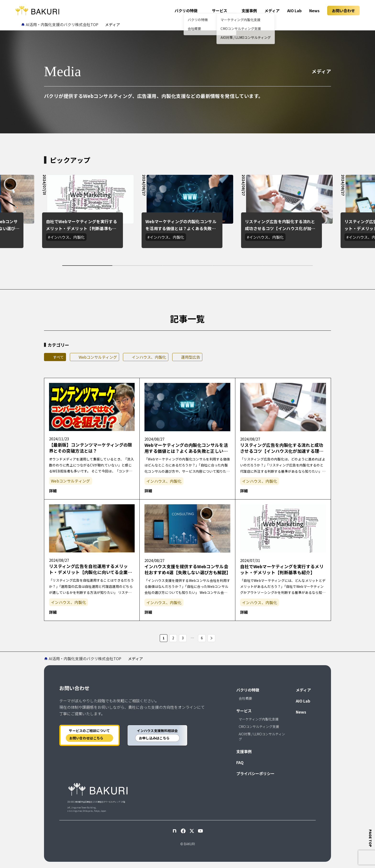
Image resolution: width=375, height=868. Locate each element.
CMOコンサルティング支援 (259, 726)
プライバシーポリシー (255, 773)
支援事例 (249, 11)
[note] (175, 831)
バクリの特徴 (186, 11)
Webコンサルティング (98, 357)
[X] (192, 831)
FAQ (240, 762)
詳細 (53, 491)
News (314, 11)
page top (370, 838)
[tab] (87, 266)
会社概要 (245, 698)
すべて (58, 357)
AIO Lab (294, 11)
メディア (272, 11)
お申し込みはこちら (154, 738)
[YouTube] (200, 831)
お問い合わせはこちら (86, 738)
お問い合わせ (343, 11)
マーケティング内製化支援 (259, 719)
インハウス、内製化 (149, 357)
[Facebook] (183, 831)
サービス (220, 11)
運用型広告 (191, 357)
